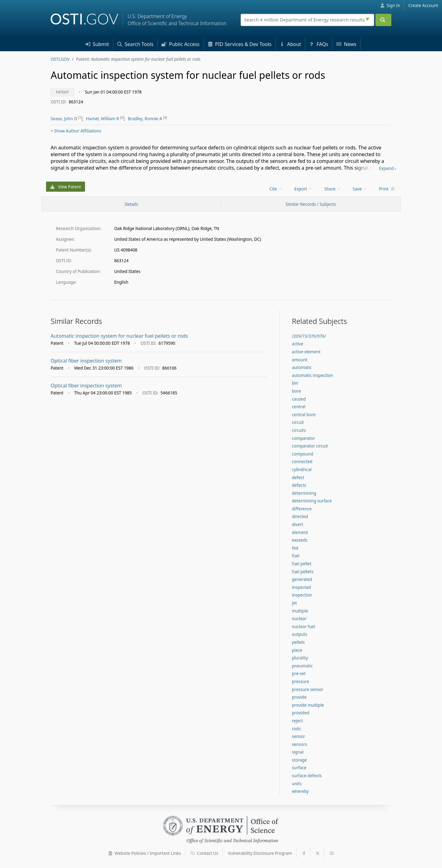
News (346, 44)
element (300, 532)
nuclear (299, 618)
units (297, 784)
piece (297, 650)
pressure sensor (308, 689)
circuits (299, 430)
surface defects (307, 776)
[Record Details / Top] (131, 204)
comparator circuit (310, 446)
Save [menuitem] (360, 189)
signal (298, 752)
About (290, 44)
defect (298, 477)
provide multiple (308, 705)
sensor (299, 736)
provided (300, 713)
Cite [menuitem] (276, 189)
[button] (110, 853)
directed (300, 516)
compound (302, 454)
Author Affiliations (76, 131)
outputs (300, 634)
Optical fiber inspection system (86, 361)
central (299, 407)
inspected (301, 587)
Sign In (390, 5)
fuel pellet (302, 564)
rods (296, 729)
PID (240, 44)
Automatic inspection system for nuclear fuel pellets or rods (119, 336)
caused (299, 399)
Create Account (423, 5)
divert (298, 524)
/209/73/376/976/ (309, 336)
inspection (302, 595)
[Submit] (383, 20)
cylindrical (302, 469)
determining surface (312, 501)
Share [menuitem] (333, 189)
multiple (300, 611)
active (298, 344)
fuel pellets (303, 572)
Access (180, 44)
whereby (300, 791)
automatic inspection (312, 375)
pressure (300, 681)
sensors (299, 744)
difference (302, 509)
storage (299, 760)
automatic (302, 367)
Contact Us (204, 853)
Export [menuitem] (303, 189)
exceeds (300, 540)
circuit (298, 422)
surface (299, 768)
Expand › (388, 168)
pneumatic (302, 666)
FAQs (319, 44)
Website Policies (145, 853)
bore (297, 391)
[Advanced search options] (368, 18)
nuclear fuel (304, 626)
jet (294, 603)
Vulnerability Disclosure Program (260, 853)
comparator (303, 438)
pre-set (299, 673)
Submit (97, 44)
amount (300, 360)
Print (387, 189)
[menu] (276, 189)
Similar (311, 204)
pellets (298, 642)
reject (297, 721)
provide (299, 697)
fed (295, 548)
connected (302, 461)
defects (299, 485)
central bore (304, 415)
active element (306, 352)
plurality (300, 658)
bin (295, 383)
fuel (296, 556)
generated (302, 579)
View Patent (66, 187)
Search (135, 44)
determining (304, 493)
